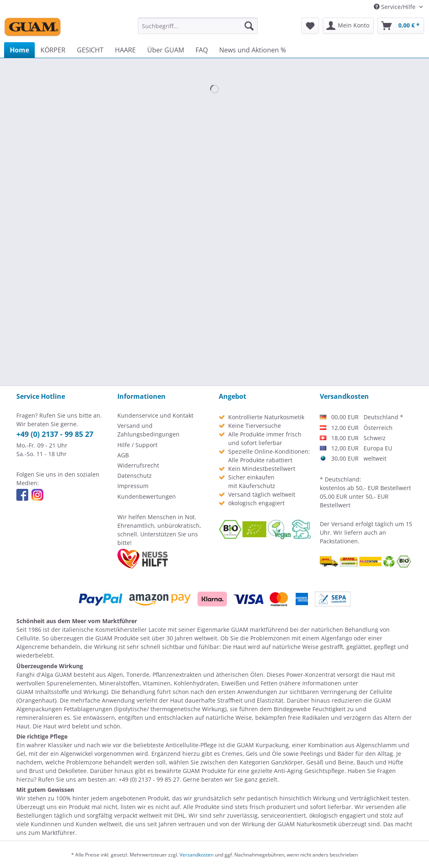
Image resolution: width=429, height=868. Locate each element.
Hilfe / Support (137, 445)
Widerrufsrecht (138, 465)
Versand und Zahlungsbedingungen (148, 430)
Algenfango (337, 638)
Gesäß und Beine (330, 762)
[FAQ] (202, 50)
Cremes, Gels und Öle (252, 754)
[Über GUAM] (166, 50)
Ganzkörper (287, 762)
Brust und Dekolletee (58, 771)
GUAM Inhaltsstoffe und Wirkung (61, 692)
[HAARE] (125, 50)
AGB (123, 455)
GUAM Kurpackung (263, 745)
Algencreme (33, 647)
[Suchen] (249, 26)
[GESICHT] (90, 50)
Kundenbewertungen (147, 496)
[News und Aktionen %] (253, 50)
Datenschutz (135, 476)
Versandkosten (197, 855)
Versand (343, 524)
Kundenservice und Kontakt (155, 415)
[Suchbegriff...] (198, 26)
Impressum (133, 486)
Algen (115, 675)
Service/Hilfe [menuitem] (395, 7)
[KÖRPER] (53, 50)
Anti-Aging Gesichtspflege (309, 771)
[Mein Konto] (348, 26)
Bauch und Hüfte (380, 762)
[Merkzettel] (310, 26)
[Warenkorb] (401, 26)
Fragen (386, 771)
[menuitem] (198, 26)
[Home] (19, 50)
